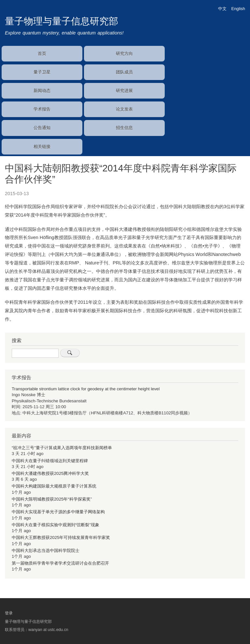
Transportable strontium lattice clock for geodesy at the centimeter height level (86, 389)
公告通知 (42, 128)
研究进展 (124, 91)
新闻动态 (42, 91)
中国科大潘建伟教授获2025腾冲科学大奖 (50, 473)
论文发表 (124, 109)
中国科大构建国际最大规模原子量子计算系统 (54, 486)
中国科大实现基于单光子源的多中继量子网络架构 (58, 512)
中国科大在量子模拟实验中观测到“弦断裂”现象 (56, 525)
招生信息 (124, 128)
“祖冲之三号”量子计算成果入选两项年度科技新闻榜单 (62, 448)
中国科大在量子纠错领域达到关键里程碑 (50, 461)
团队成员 (124, 72)
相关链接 (42, 147)
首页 (42, 54)
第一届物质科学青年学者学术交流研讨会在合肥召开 (60, 563)
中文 (222, 9)
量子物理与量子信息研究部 (62, 21)
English (238, 9)
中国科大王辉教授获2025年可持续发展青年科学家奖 (61, 537)
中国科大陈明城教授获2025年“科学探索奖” (52, 499)
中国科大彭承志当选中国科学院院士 (46, 550)
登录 (9, 613)
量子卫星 (42, 72)
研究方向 (124, 54)
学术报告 (42, 109)
